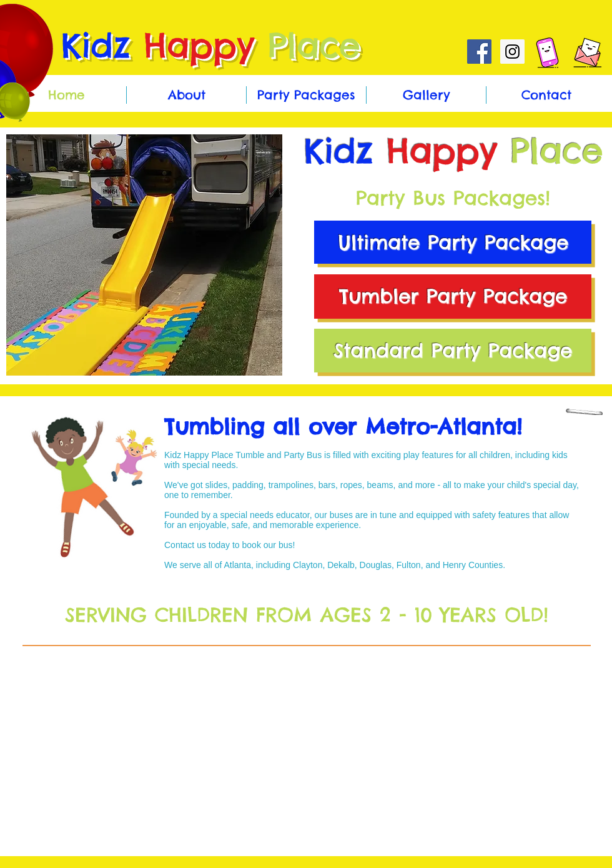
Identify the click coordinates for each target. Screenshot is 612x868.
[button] (144, 255)
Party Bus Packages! (453, 198)
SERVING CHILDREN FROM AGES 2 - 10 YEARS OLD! (307, 615)
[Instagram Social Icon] (512, 52)
